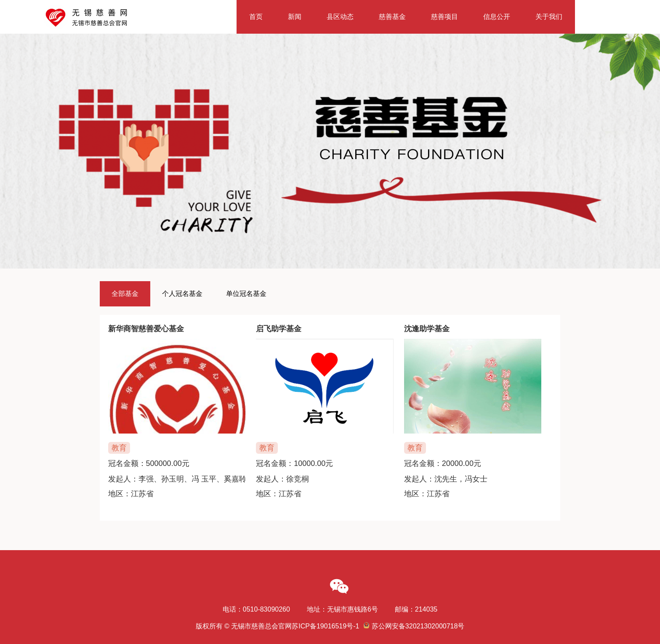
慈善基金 (392, 17)
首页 (256, 17)
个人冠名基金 (182, 294)
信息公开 (497, 17)
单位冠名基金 (246, 294)
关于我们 (549, 17)
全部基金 (125, 294)
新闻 (295, 17)
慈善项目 (444, 17)
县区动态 (340, 17)
